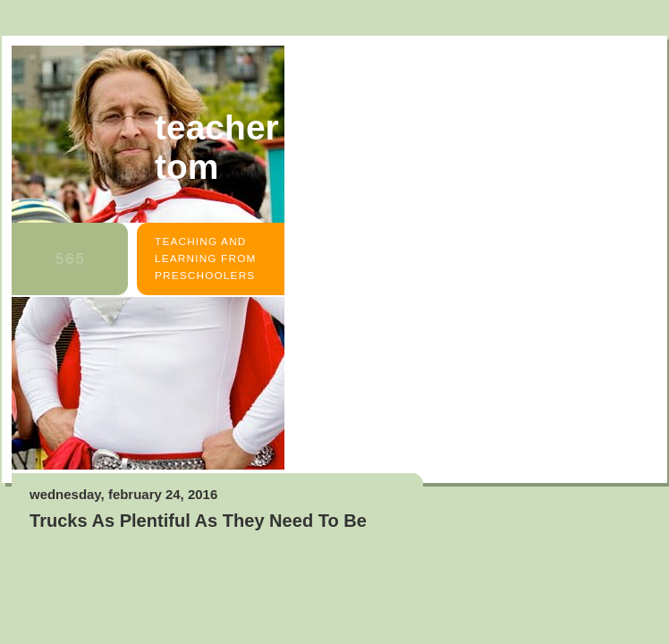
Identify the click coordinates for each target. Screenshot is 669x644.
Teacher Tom (217, 147)
